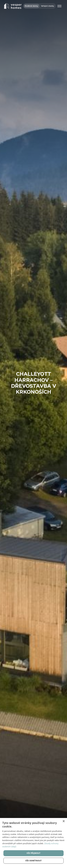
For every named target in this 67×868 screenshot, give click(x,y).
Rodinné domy (31, 6)
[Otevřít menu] (59, 6)
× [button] (64, 821)
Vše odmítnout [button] (33, 861)
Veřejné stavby (48, 6)
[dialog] (33, 843)
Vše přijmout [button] (33, 853)
